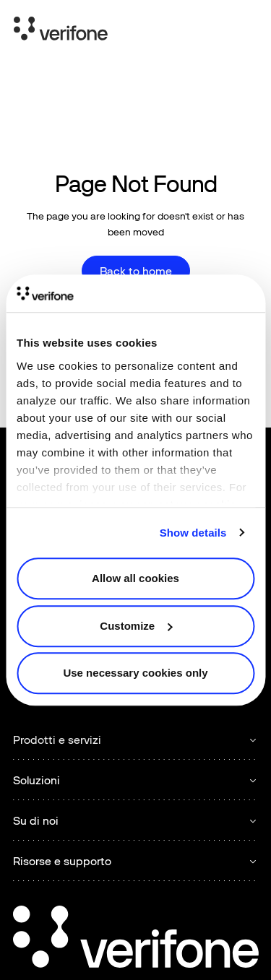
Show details (193, 533)
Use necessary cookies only (135, 673)
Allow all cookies (135, 578)
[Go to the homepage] (136, 939)
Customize (136, 626)
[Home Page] (61, 31)
